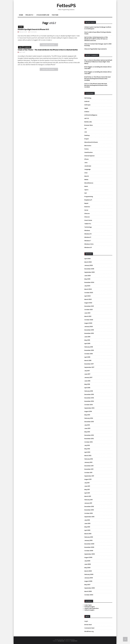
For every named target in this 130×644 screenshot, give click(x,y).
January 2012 (88, 462)
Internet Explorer (89, 156)
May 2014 (87, 415)
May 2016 (87, 384)
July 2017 (87, 371)
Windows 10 (88, 234)
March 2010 (88, 534)
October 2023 (89, 293)
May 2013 (87, 432)
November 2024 (89, 282)
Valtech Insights (89, 610)
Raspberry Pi (88, 200)
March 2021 (88, 316)
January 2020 (89, 327)
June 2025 (88, 276)
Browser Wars (89, 125)
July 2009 (87, 561)
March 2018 (88, 361)
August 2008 (88, 581)
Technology (27, 47)
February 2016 (89, 391)
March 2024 (88, 289)
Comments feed (89, 628)
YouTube (55, 15)
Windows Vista (89, 244)
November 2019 (89, 333)
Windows (87, 230)
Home (21, 15)
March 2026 (88, 262)
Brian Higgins (88, 67)
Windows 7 (88, 241)
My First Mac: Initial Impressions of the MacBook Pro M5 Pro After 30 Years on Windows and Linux (96, 39)
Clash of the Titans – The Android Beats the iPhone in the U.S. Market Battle (48, 50)
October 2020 (89, 320)
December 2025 (89, 269)
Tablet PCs (88, 224)
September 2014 (89, 408)
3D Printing (88, 98)
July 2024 (87, 286)
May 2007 (87, 585)
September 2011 (89, 476)
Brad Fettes (88, 77)
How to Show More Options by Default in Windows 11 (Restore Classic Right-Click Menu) (98, 62)
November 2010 (89, 510)
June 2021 (87, 313)
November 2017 (89, 364)
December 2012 (89, 435)
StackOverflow (43, 15)
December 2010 (89, 507)
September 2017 (89, 367)
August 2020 (88, 323)
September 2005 (90, 588)
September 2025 (89, 272)
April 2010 (87, 530)
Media (86, 180)
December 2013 (89, 422)
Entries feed (88, 625)
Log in (86, 621)
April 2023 (87, 296)
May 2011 (87, 490)
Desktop (87, 135)
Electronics (88, 146)
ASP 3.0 (87, 118)
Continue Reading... (49, 45)
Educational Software (91, 142)
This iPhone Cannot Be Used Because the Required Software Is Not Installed (97, 79)
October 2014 (89, 405)
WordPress (74, 641)
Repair (86, 203)
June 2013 (87, 428)
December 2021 (89, 306)
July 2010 (87, 520)
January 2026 (89, 265)
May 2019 (87, 340)
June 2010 (87, 523)
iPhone (21, 27)
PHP (86, 193)
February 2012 (89, 459)
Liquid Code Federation (92, 608)
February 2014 (89, 418)
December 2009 (89, 544)
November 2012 (89, 439)
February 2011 (88, 500)
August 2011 (88, 479)
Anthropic (87, 105)
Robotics (87, 207)
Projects (30, 15)
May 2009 (87, 568)
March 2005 (88, 591)
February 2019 (89, 347)
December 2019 (89, 330)
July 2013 (87, 425)
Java (86, 163)
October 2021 (89, 310)
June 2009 (88, 564)
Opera (86, 190)
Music (86, 186)
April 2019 (87, 344)
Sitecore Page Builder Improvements (96, 49)
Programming (89, 197)
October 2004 (89, 595)
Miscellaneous (89, 183)
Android (87, 101)
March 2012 (88, 456)
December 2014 (89, 398)
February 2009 (89, 574)
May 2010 (87, 527)
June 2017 (87, 374)
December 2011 (89, 466)
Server (86, 210)
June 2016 (87, 381)
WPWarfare (61, 641)
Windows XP (88, 247)
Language (87, 169)
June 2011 (87, 486)
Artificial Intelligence (91, 115)
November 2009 (89, 547)
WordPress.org (89, 631)
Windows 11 (88, 237)
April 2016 (87, 388)
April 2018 (87, 357)
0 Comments (33, 32)
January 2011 (88, 503)
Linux (20, 47)
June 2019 (87, 337)
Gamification (89, 152)
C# (85, 129)
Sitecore (87, 214)
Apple (86, 108)
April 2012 (87, 452)
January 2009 (89, 578)
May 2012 (87, 449)
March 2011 (88, 496)
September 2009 (90, 554)
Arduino (87, 112)
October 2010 (89, 513)
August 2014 (88, 411)
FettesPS (66, 6)
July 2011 (87, 483)
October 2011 (88, 473)
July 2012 (87, 445)
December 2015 (89, 394)
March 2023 (88, 299)
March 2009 (88, 571)
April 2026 (87, 259)
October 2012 (89, 442)
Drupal (86, 139)
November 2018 (89, 350)
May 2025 (87, 279)
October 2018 (89, 354)
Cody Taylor (88, 605)
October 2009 (89, 551)
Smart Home (88, 220)
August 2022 (88, 303)
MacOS (87, 176)
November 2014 (89, 401)
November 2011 (89, 469)
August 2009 (88, 557)
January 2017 (88, 377)
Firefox (87, 149)
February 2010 (89, 537)
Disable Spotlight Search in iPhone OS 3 (33, 29)
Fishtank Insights (90, 607)
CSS (86, 132)
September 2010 (89, 517)
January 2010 (88, 540)
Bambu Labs (88, 122)
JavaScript (88, 166)
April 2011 (87, 493)
